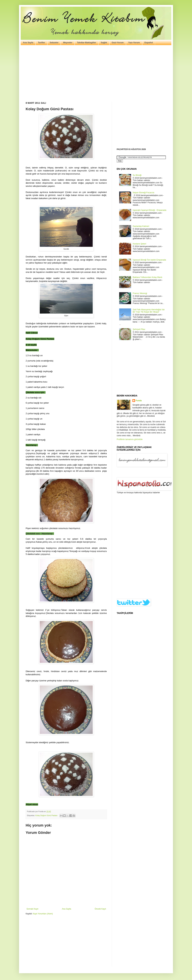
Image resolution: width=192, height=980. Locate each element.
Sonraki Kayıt (32, 909)
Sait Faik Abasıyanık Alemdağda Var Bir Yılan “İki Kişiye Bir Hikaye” (149, 311)
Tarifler (41, 43)
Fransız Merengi (140, 293)
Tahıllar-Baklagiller (86, 43)
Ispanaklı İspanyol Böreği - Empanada (150, 210)
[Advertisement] (96, 73)
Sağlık (104, 43)
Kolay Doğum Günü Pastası (46, 815)
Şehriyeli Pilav (139, 329)
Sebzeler (54, 43)
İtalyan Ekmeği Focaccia (144, 193)
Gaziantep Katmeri (141, 226)
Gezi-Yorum (118, 43)
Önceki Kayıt (100, 909)
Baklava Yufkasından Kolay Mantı (148, 277)
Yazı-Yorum (134, 43)
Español (149, 43)
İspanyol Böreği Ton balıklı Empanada (149, 260)
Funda (139, 401)
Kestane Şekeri (139, 244)
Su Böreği (137, 175)
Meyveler (68, 43)
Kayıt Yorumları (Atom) (43, 914)
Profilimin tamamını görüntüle (130, 439)
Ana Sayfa (28, 43)
